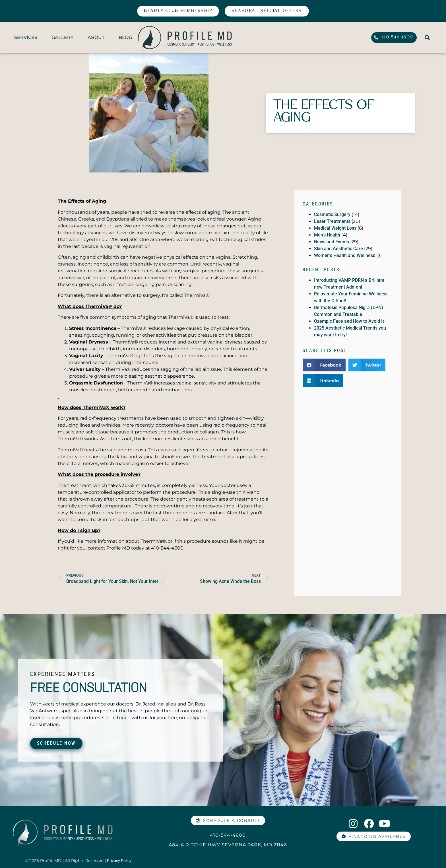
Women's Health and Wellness (345, 255)
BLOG (125, 37)
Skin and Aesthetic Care (338, 249)
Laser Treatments (332, 221)
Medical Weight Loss (335, 228)
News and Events (332, 242)
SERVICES (26, 37)
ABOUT (96, 37)
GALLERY (62, 37)
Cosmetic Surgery (332, 214)
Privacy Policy (119, 861)
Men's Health (327, 235)
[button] (427, 38)
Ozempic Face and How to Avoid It (349, 321)
